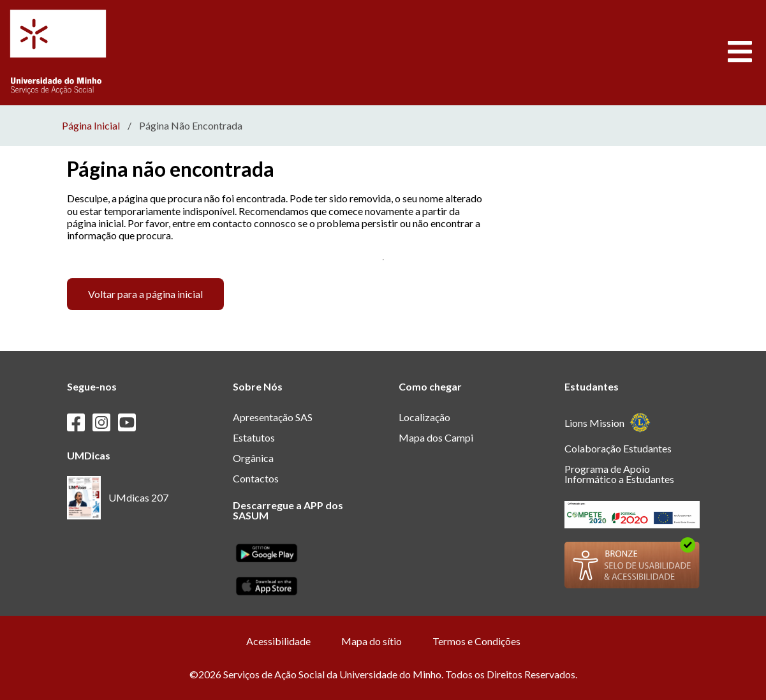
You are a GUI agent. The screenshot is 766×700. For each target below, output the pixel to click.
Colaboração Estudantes (618, 448)
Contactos (256, 478)
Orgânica (253, 458)
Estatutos (254, 437)
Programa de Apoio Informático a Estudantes (619, 474)
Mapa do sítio (372, 641)
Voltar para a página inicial (145, 294)
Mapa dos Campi (436, 437)
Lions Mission (608, 423)
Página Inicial (91, 126)
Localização (424, 417)
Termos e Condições (476, 641)
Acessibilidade (278, 641)
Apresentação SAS (273, 417)
